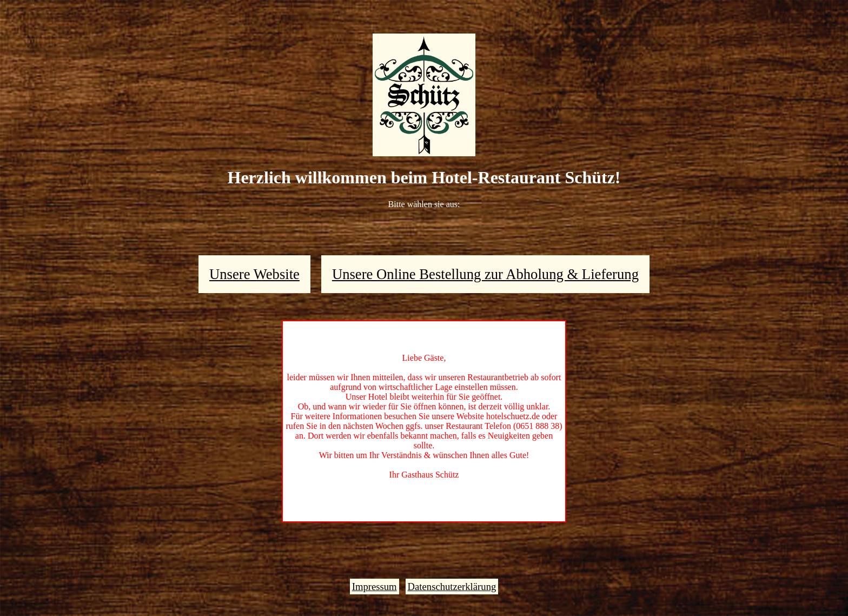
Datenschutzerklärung (452, 587)
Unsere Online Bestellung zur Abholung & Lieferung (485, 274)
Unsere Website (254, 274)
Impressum (375, 587)
